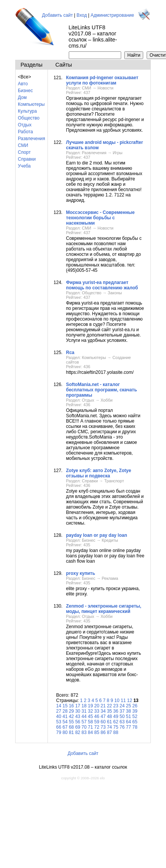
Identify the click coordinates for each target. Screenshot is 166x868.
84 (90, 732)
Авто (23, 84)
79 (59, 732)
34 (103, 711)
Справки (27, 159)
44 (84, 716)
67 (65, 727)
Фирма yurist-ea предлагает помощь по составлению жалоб (102, 285)
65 (135, 722)
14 (59, 706)
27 (59, 711)
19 (90, 706)
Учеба (24, 166)
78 (135, 727)
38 (129, 711)
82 (78, 732)
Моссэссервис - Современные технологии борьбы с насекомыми (100, 218)
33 (97, 711)
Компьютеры (31, 104)
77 (129, 727)
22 (109, 706)
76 (122, 727)
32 (90, 711)
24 (122, 706)
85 (97, 732)
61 (109, 722)
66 (59, 727)
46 (97, 716)
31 (84, 711)
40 (59, 716)
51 (129, 716)
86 (103, 732)
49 (116, 716)
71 (90, 727)
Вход (82, 15)
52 (135, 716)
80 (65, 732)
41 (65, 716)
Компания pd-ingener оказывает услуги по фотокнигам (102, 80)
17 (78, 706)
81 (71, 732)
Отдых (25, 125)
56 (78, 722)
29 (71, 711)
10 (117, 700)
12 (129, 700)
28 (65, 711)
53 (59, 722)
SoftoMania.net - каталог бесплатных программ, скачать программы (102, 390)
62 (116, 722)
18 (84, 706)
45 (90, 716)
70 (84, 727)
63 (122, 722)
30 (78, 711)
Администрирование (112, 15)
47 (103, 716)
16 (71, 706)
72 (97, 727)
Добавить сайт (58, 15)
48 (109, 716)
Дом (22, 97)
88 (116, 732)
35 (109, 711)
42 (71, 716)
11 (123, 700)
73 (103, 727)
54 (65, 722)
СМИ (23, 145)
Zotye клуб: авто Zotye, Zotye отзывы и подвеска (99, 473)
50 (122, 716)
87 (109, 732)
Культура (27, 111)
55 (71, 722)
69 (78, 727)
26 (135, 706)
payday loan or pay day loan (97, 535)
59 (97, 722)
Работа (25, 132)
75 (116, 727)
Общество (29, 118)
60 (103, 722)
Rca (70, 353)
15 (65, 706)
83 (84, 732)
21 (103, 706)
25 (129, 706)
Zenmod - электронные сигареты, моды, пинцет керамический (104, 609)
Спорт (24, 152)
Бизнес (25, 91)
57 (84, 722)
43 (78, 716)
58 (90, 722)
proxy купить (81, 573)
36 (116, 711)
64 (129, 722)
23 (116, 706)
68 (71, 727)
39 (135, 711)
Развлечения (32, 139)
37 (122, 711)
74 (109, 727)
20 (97, 706)
